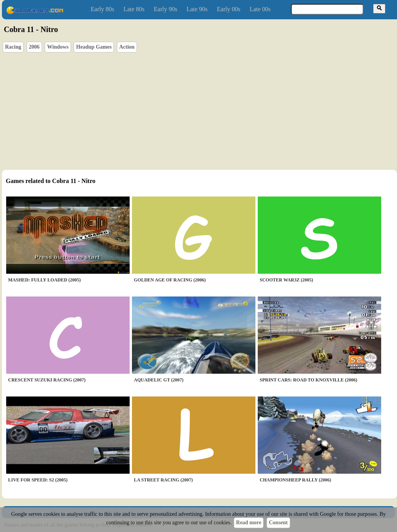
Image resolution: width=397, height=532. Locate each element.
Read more (249, 523)
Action (127, 47)
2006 (34, 47)
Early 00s (229, 9)
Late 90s (197, 9)
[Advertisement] (139, 108)
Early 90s (166, 9)
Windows (58, 47)
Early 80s (102, 9)
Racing (13, 47)
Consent (278, 523)
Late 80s (134, 9)
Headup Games (94, 47)
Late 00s (260, 9)
